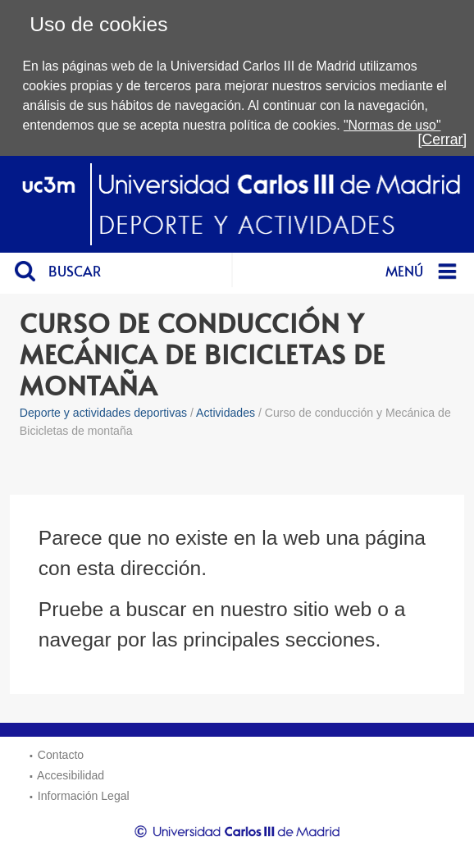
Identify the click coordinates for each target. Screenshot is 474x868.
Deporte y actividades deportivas (103, 413)
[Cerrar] (443, 139)
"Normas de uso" (392, 125)
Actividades (226, 413)
